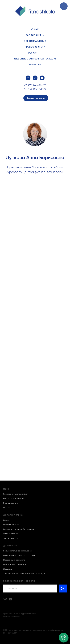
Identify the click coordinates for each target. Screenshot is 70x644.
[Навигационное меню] (64, 6)
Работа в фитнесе (11, 525)
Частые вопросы (11, 538)
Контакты (35, 65)
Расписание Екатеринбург (16, 494)
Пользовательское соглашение (18, 551)
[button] (36, 98)
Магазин (7, 508)
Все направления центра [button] (15, 499)
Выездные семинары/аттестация (35, 59)
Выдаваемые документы (14, 564)
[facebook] (28, 78)
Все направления (35, 41)
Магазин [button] (34, 53)
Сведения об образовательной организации (24, 574)
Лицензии (8, 569)
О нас (35, 29)
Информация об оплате (14, 560)
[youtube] (42, 78)
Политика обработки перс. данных (19, 555)
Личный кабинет (11, 534)
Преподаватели (35, 47)
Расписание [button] (34, 35)
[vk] (35, 78)
